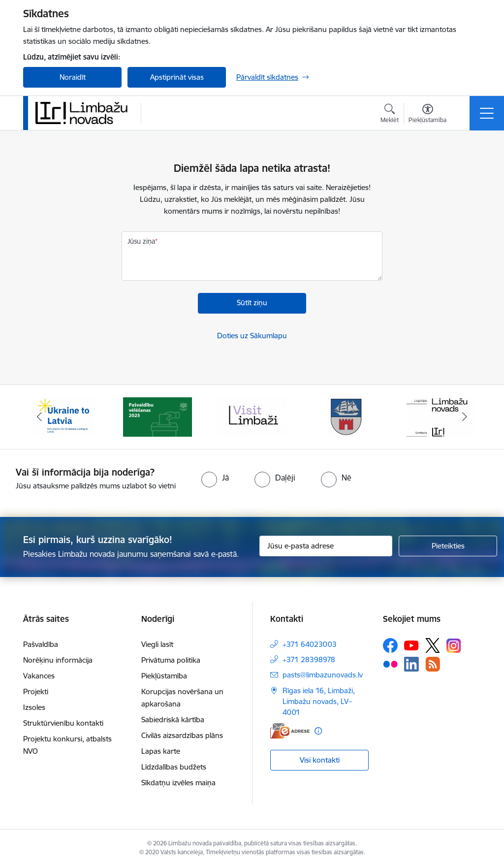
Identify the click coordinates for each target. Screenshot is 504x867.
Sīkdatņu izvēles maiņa (178, 783)
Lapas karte (161, 751)
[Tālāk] (465, 417)
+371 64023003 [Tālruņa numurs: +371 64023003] (310, 644)
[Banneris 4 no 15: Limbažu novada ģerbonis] (346, 416)
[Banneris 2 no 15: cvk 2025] (157, 416)
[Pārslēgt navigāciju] (487, 113)
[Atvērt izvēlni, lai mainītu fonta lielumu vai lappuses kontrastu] (427, 115)
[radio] (215, 478)
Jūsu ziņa (141, 241)
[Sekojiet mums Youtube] (411, 645)
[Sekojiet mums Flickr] (390, 664)
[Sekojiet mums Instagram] (454, 646)
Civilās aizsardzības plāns (182, 735)
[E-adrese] (290, 731)
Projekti (36, 691)
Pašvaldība (41, 644)
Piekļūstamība (164, 676)
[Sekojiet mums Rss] (433, 664)
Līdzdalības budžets (174, 767)
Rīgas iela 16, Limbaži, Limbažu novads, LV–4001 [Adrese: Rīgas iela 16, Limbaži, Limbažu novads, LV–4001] (319, 701)
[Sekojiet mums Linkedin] (411, 664)
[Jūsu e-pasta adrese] (326, 546)
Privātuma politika (171, 660)
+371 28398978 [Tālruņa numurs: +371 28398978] (309, 659)
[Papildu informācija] (318, 731)
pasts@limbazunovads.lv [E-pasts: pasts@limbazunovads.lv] (323, 675)
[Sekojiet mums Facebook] (390, 645)
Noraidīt (73, 77)
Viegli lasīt (157, 644)
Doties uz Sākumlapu (252, 336)
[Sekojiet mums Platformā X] (433, 645)
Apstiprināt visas (177, 77)
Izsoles (34, 707)
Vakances (39, 676)
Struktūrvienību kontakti (63, 723)
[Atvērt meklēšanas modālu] (390, 115)
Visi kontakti (320, 760)
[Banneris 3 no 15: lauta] (252, 416)
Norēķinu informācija (58, 660)
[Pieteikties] (448, 546)
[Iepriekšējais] (39, 417)
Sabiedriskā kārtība (173, 720)
